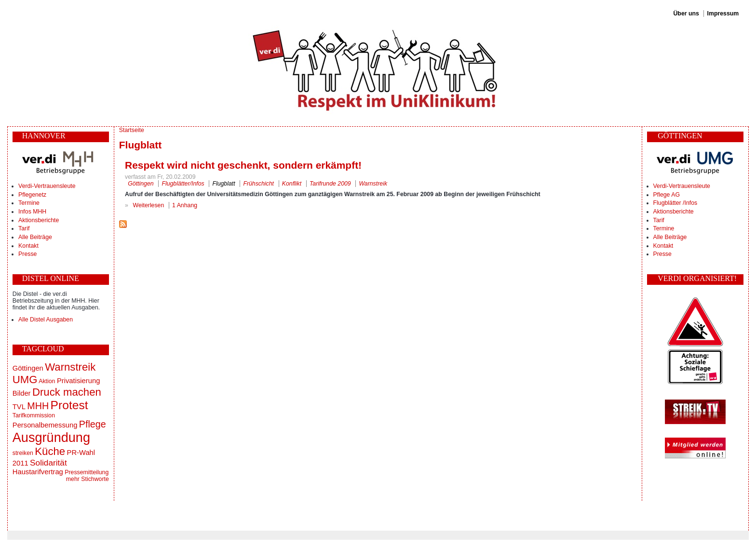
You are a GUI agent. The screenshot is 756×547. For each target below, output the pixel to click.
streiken (23, 453)
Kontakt (28, 246)
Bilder (22, 393)
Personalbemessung (45, 425)
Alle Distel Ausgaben (46, 320)
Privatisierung (78, 381)
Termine (29, 203)
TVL (19, 407)
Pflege (93, 424)
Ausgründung (51, 437)
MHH (38, 406)
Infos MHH (32, 212)
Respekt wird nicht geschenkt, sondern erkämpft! (243, 165)
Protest (69, 405)
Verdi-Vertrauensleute (47, 186)
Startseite (132, 130)
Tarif (24, 228)
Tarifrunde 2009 (330, 184)
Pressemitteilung (87, 472)
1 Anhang (185, 205)
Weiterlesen (149, 205)
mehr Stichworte (88, 479)
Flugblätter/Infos (183, 184)
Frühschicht (258, 184)
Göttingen (28, 368)
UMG (25, 380)
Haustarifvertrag (38, 472)
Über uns (686, 13)
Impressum (723, 13)
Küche (50, 451)
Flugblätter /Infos (675, 203)
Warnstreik (70, 367)
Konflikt (292, 184)
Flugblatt (223, 184)
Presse (27, 254)
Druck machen (67, 392)
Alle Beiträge (35, 237)
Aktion (47, 381)
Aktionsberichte (39, 220)
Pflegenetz (32, 195)
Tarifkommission (34, 415)
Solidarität (48, 463)
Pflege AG (667, 195)
